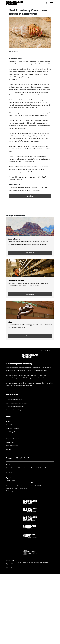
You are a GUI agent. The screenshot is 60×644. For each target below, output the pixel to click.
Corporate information (13, 439)
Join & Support (10, 432)
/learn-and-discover (30, 237)
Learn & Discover (11, 425)
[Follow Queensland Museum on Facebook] (17, 458)
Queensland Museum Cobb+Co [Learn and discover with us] (15, 406)
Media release (13, 51)
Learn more (30, 253)
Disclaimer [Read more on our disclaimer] (9, 567)
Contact (8, 449)
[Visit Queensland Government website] (30, 552)
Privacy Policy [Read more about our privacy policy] (10, 560)
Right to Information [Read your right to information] (12, 564)
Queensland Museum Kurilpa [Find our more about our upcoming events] (14, 399)
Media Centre (10, 442)
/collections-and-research (30, 279)
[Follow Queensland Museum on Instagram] (21, 458)
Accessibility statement (13, 446)
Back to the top (47, 351)
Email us (30, 196)
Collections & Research (13, 428)
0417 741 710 (43, 187)
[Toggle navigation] (52, 3)
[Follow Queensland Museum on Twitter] (25, 458)
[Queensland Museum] (15, 3)
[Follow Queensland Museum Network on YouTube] (28, 458)
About (8, 421)
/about (30, 320)
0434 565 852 (36, 190)
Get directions (10, 473)
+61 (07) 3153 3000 (37, 486)
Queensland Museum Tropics (14, 410)
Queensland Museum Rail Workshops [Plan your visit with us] (17, 403)
